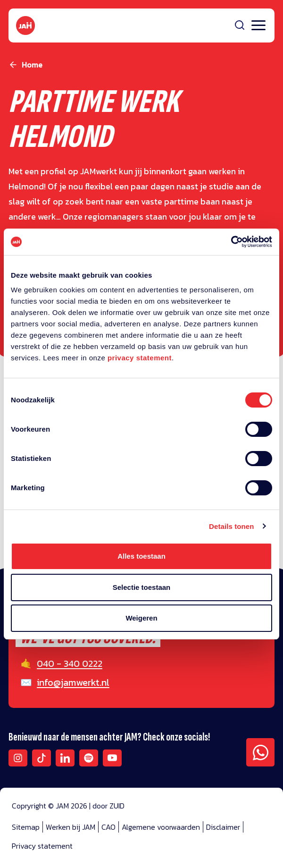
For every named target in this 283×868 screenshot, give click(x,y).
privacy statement (140, 358)
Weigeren (141, 618)
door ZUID (108, 806)
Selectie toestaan (142, 587)
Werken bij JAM (71, 827)
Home (32, 65)
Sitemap (26, 827)
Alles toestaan (141, 556)
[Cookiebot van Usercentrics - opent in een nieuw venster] (231, 242)
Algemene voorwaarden (161, 827)
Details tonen (231, 526)
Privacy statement (42, 846)
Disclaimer (223, 827)
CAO (108, 827)
